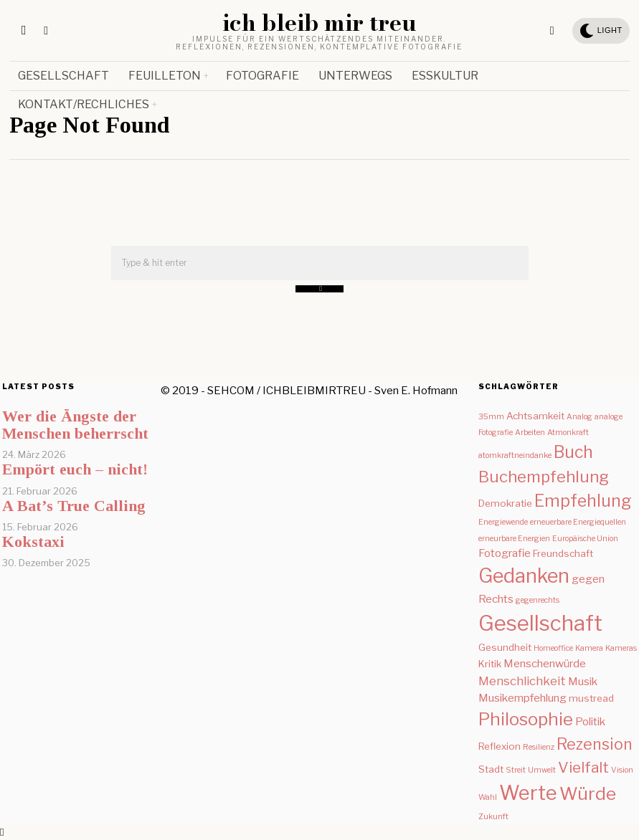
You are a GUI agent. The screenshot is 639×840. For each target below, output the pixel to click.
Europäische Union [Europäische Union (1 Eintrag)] (585, 539)
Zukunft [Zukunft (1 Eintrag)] (493, 817)
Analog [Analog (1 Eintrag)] (579, 417)
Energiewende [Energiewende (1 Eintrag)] (503, 522)
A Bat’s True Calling (74, 506)
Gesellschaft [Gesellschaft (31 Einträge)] (540, 623)
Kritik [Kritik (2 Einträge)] (490, 664)
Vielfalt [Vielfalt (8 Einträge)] (583, 767)
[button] (319, 289)
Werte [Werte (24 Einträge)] (528, 793)
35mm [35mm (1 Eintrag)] (491, 417)
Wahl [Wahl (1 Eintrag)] (488, 797)
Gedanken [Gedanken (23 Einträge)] (524, 576)
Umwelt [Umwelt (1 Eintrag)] (542, 770)
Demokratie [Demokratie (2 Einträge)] (505, 503)
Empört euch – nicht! (75, 469)
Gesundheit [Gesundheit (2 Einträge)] (505, 647)
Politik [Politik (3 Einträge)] (590, 721)
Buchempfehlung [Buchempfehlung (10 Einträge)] (544, 477)
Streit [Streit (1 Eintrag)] (516, 770)
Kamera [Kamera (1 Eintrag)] (589, 648)
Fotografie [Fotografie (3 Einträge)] (505, 553)
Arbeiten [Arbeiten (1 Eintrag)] (530, 433)
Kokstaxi (33, 541)
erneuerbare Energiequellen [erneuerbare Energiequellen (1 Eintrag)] (578, 522)
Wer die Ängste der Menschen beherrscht (75, 425)
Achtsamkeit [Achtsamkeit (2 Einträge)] (535, 416)
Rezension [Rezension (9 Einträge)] (595, 744)
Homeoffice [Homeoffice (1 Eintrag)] (553, 648)
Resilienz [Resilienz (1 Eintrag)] (539, 747)
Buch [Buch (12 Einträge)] (573, 452)
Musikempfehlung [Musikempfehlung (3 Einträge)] (522, 698)
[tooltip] (552, 31)
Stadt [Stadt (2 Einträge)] (491, 769)
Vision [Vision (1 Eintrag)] (622, 770)
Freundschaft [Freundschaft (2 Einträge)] (563, 553)
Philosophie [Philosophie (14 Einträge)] (526, 719)
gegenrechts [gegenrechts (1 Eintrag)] (538, 600)
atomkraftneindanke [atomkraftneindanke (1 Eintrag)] (515, 455)
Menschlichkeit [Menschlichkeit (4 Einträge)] (522, 681)
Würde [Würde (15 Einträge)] (588, 793)
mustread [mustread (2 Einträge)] (591, 698)
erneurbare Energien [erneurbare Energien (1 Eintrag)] (514, 539)
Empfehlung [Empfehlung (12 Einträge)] (583, 501)
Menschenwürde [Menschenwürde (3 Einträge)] (545, 663)
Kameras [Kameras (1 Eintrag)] (621, 648)
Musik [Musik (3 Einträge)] (583, 681)
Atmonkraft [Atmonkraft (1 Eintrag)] (568, 433)
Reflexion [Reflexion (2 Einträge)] (500, 746)
